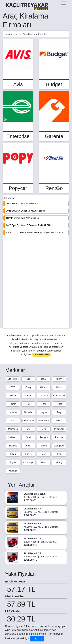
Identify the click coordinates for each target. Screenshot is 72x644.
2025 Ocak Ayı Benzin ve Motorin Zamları (26, 211)
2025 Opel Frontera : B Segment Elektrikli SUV (29, 225)
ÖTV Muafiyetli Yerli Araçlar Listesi (23, 218)
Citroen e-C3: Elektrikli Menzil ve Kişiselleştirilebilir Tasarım (34, 233)
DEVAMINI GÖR (41, 355)
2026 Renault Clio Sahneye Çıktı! (22, 204)
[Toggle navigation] (63, 4)
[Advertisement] (36, 284)
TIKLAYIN (37, 639)
